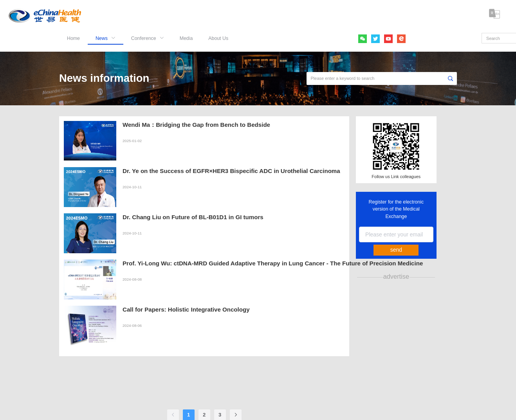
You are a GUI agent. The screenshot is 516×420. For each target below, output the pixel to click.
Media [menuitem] (186, 38)
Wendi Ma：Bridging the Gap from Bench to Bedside (196, 125)
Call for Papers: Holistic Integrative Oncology (186, 309)
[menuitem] (106, 35)
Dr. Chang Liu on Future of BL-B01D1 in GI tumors (193, 217)
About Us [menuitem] (218, 38)
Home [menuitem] (73, 38)
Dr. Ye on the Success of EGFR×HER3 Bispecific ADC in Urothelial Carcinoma (231, 171)
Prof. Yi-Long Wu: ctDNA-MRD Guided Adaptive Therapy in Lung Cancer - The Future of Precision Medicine (273, 263)
